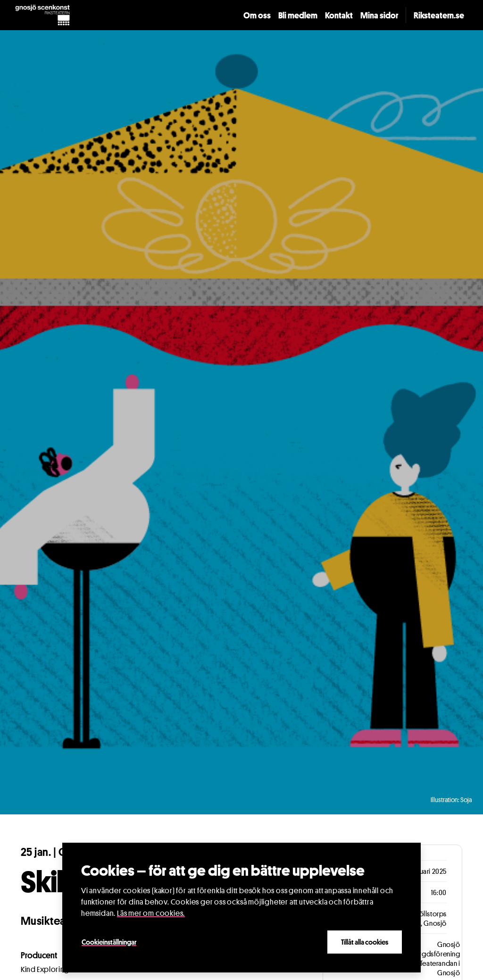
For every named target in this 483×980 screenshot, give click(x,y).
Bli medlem (298, 15)
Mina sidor (379, 15)
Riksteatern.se (439, 15)
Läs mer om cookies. (151, 913)
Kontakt (339, 15)
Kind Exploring (45, 969)
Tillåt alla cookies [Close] (365, 942)
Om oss (257, 15)
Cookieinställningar (109, 942)
